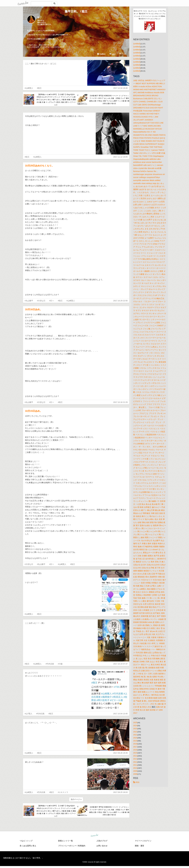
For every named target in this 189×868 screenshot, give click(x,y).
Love (112, 54)
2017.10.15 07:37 (120, 664)
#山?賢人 (28, 714)
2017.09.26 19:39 (120, 753)
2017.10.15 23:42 (120, 564)
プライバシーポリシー (67, 846)
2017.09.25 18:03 (120, 792)
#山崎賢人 (29, 88)
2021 (135, 735)
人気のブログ (102, 841)
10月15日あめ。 (34, 411)
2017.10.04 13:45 (120, 714)
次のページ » (76, 799)
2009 (135, 771)
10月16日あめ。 (34, 309)
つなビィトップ (26, 841)
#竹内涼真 (50, 664)
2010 (135, 768)
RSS (136, 782)
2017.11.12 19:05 (120, 157)
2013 (135, 759)
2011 (135, 765)
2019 (135, 741)
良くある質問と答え (28, 846)
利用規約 (82, 846)
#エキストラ (63, 792)
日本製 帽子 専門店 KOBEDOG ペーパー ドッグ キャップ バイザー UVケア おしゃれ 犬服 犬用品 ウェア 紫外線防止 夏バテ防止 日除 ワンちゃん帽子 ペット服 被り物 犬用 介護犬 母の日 (109, 100)
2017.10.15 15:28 (120, 614)
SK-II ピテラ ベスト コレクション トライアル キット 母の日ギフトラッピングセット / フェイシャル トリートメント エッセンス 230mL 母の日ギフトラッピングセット (150, 15)
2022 (135, 732)
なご (40, 17)
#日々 (52, 301)
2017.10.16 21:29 (120, 402)
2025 (135, 723)
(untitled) (137, 44)
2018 (135, 744)
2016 (135, 750)
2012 (135, 762)
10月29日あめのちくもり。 (40, 166)
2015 (135, 753)
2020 (135, 738)
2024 (135, 726)
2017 (135, 747)
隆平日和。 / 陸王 (76, 11)
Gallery (101, 54)
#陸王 (39, 88)
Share (123, 54)
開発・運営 (140, 846)
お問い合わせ (102, 846)
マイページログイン (143, 841)
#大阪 (60, 664)
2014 (135, 756)
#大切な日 (41, 301)
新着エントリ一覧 (65, 841)
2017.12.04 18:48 (120, 88)
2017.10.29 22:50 (120, 301)
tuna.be (94, 835)
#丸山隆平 (29, 301)
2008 (135, 774)
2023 (135, 729)
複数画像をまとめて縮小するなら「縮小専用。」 (23, 858)
